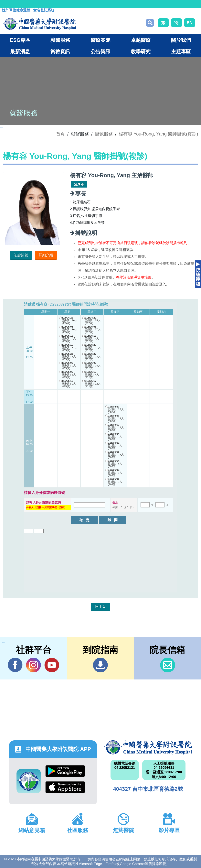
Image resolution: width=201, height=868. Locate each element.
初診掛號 (21, 255)
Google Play (65, 771)
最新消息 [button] (20, 51)
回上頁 (100, 607)
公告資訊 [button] (100, 51)
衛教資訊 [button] (60, 51)
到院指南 (100, 665)
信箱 (168, 665)
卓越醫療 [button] (141, 40)
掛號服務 (104, 134)
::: (5, 4)
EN (190, 23)
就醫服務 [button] (60, 40)
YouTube (52, 665)
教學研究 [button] (141, 51)
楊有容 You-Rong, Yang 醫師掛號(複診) (158, 134)
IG (33, 665)
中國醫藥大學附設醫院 (148, 747)
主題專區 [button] (181, 51)
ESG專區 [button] (20, 40)
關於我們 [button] (181, 40)
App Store (65, 787)
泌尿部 (79, 184)
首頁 (60, 134)
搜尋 (150, 23)
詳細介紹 (46, 255)
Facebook (15, 665)
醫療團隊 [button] (100, 40)
